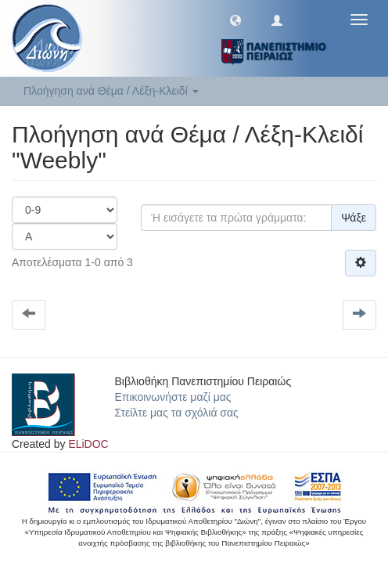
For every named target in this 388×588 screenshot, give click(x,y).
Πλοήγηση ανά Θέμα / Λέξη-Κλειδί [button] (111, 91)
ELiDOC (88, 444)
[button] (235, 20)
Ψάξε (354, 218)
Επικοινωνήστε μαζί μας (173, 397)
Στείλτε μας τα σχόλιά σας (177, 413)
